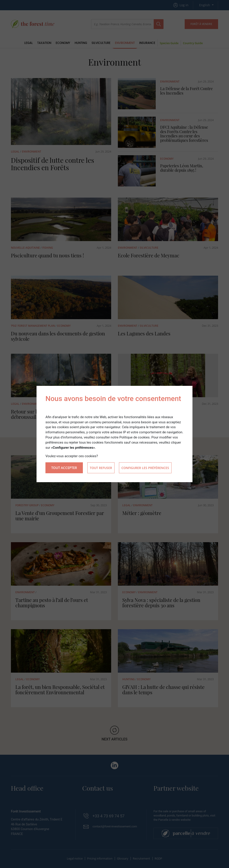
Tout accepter (64, 468)
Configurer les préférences (145, 468)
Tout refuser (101, 468)
